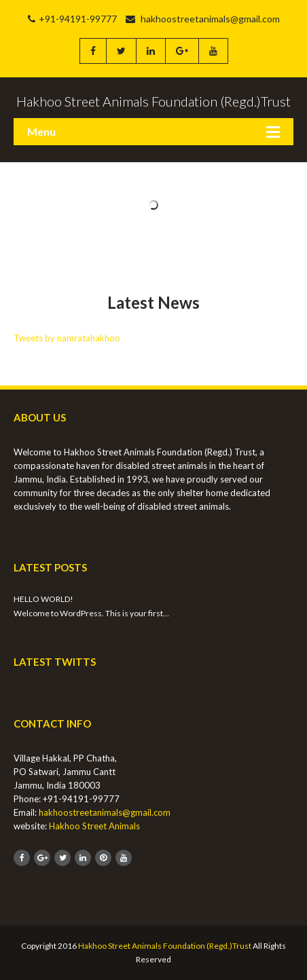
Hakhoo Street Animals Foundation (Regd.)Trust (165, 946)
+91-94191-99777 (72, 19)
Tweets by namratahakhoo (67, 338)
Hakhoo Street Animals (94, 826)
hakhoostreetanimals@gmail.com (203, 19)
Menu (41, 131)
